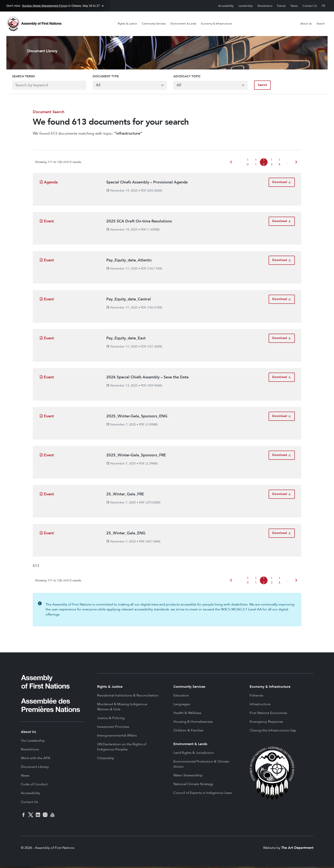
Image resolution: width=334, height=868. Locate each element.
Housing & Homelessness (193, 723)
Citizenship (106, 760)
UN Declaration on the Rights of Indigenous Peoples (122, 748)
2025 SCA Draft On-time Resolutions (139, 223)
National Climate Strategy (193, 786)
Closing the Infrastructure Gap (273, 732)
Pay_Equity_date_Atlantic (129, 262)
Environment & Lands (184, 24)
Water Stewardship (188, 777)
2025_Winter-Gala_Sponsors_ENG (137, 418)
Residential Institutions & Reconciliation (128, 697)
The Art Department (297, 849)
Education (181, 697)
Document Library (35, 768)
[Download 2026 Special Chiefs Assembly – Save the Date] (282, 379)
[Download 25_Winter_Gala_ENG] (282, 535)
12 (264, 164)
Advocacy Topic (187, 77)
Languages (182, 706)
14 (279, 164)
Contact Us (310, 6)
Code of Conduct (34, 786)
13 (272, 164)
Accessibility (226, 6)
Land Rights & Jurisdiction (194, 754)
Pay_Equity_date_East (126, 340)
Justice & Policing (111, 719)
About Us (306, 24)
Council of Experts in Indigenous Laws (203, 794)
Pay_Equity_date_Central (129, 301)
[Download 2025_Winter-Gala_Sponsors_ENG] (282, 418)
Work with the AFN (35, 760)
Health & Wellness (187, 714)
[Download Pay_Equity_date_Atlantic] (282, 262)
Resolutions (265, 6)
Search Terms (18, 77)
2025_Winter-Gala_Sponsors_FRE (136, 457)
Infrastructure (260, 706)
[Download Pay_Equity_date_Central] (282, 301)
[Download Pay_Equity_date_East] (282, 340)
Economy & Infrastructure (216, 24)
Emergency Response (266, 723)
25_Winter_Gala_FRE (125, 496)
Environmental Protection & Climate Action (201, 766)
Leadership (246, 6)
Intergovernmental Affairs (117, 737)
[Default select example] (128, 86)
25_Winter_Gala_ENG (126, 535)
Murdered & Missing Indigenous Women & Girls (122, 708)
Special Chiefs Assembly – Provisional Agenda (147, 184)
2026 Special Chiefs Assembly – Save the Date (147, 379)
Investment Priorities (113, 728)
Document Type (103, 77)
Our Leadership (33, 742)
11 (256, 164)
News (294, 6)
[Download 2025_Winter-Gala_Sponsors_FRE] (282, 457)
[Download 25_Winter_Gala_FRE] (282, 496)
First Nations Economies (268, 714)
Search (320, 24)
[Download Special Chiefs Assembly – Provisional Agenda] (282, 184)
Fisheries (256, 697)
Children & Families (188, 732)
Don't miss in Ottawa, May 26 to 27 (53, 6)
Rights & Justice (127, 24)
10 (248, 164)
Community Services (154, 24)
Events (281, 6)
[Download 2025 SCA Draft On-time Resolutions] (282, 223)
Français (324, 6)
